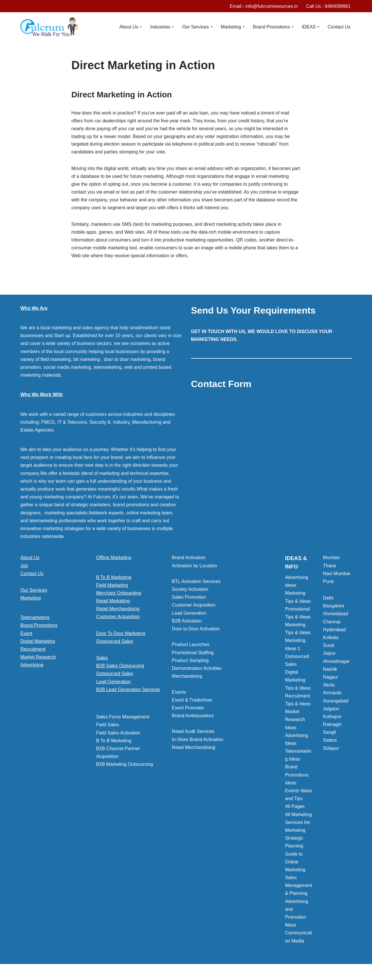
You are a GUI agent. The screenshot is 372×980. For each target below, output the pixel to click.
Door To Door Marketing (121, 635)
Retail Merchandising (118, 610)
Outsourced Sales (115, 642)
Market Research (38, 658)
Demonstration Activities (197, 669)
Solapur (331, 749)
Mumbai (331, 559)
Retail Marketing (113, 602)
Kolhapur (332, 718)
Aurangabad (336, 702)
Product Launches (191, 646)
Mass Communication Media (299, 934)
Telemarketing (35, 619)
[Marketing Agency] (49, 27)
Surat (328, 647)
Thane (329, 567)
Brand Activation (189, 559)
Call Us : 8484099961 (328, 6)
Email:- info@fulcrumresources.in (263, 6)
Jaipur (329, 655)
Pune (328, 583)
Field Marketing (112, 586)
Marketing (31, 599)
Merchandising (187, 677)
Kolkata (331, 639)
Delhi (328, 599)
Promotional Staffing (193, 654)
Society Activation (190, 590)
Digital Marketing (38, 642)
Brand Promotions (39, 627)
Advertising (32, 666)
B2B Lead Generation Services (128, 691)
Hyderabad (334, 631)
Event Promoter (188, 709)
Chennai (332, 623)
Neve (26, 973)
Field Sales (108, 726)
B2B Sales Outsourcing (120, 667)
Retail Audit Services (193, 733)
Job (24, 567)
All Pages (295, 808)
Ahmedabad (335, 615)
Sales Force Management (123, 718)
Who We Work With (42, 396)
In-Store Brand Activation (197, 741)
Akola (329, 686)
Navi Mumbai (336, 575)
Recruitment (33, 650)
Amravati (332, 694)
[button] (140, 27)
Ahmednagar (336, 662)
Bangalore (333, 607)
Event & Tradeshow (192, 701)
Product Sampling (190, 662)
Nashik (330, 670)
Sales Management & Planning (299, 887)
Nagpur (330, 678)
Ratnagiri (332, 726)
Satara (330, 742)
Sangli (329, 733)
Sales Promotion (189, 598)
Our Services (34, 591)
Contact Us (339, 27)
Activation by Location (194, 567)
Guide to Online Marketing (295, 863)
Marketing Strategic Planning (295, 839)
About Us (30, 559)
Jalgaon (331, 710)
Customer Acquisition (118, 618)
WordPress (72, 973)
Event (26, 635)
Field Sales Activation (118, 734)
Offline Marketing (114, 559)
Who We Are (34, 309)
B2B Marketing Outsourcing (125, 765)
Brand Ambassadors (193, 717)
